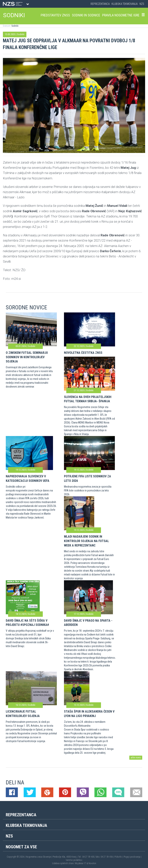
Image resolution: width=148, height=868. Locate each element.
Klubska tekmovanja (125, 4)
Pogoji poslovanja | (133, 857)
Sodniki (15, 26)
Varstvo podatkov (74, 860)
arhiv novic (136, 758)
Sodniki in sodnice (86, 15)
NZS (142, 4)
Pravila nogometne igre (121, 15)
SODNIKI (14, 15)
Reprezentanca (100, 4)
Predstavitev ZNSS (55, 15)
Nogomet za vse (21, 847)
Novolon (92, 863)
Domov (6, 26)
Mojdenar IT (80, 863)
